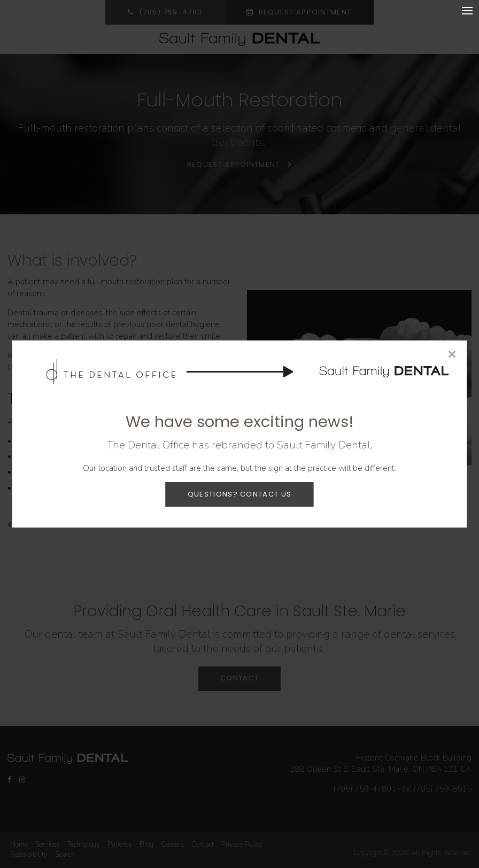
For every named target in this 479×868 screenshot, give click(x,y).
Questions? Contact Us (239, 494)
